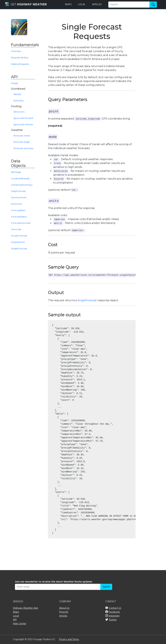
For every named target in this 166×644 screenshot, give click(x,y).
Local (16, 616)
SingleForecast (87, 300)
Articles (63, 616)
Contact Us (115, 608)
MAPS (68, 5)
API (15, 620)
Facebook (114, 612)
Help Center (20, 624)
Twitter (113, 620)
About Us (64, 608)
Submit (106, 587)
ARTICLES (97, 5)
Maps (16, 612)
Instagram (114, 616)
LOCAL (82, 5)
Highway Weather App (26, 608)
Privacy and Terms (69, 639)
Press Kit (64, 612)
